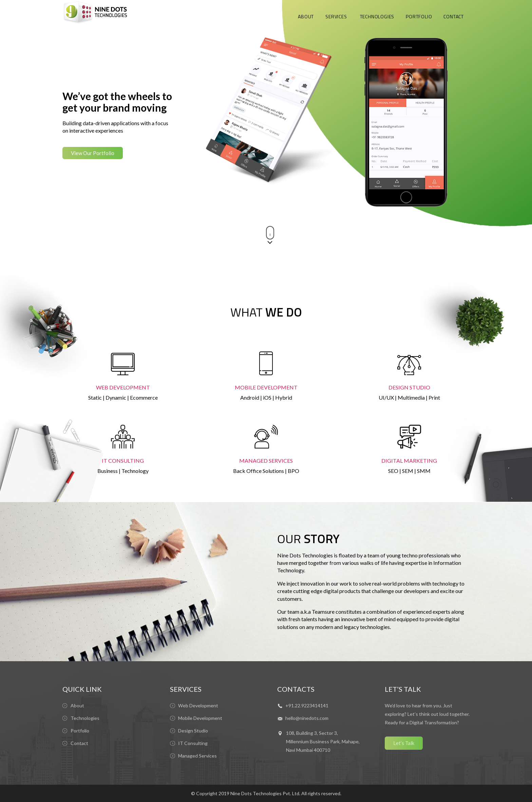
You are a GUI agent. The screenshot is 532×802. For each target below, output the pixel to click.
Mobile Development (200, 718)
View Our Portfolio (93, 153)
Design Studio (193, 731)
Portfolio (80, 731)
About (77, 705)
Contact (79, 743)
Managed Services (197, 756)
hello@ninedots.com (307, 718)
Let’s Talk (404, 743)
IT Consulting (193, 743)
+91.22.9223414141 (307, 705)
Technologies (85, 718)
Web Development (198, 705)
